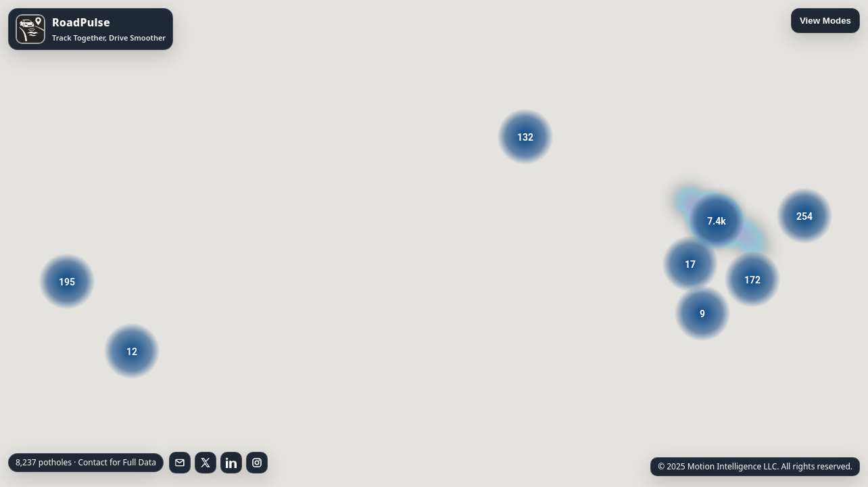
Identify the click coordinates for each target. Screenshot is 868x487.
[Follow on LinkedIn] (231, 463)
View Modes (825, 21)
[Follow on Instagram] (257, 463)
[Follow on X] (206, 463)
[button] (717, 221)
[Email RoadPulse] (180, 463)
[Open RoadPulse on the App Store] (91, 29)
